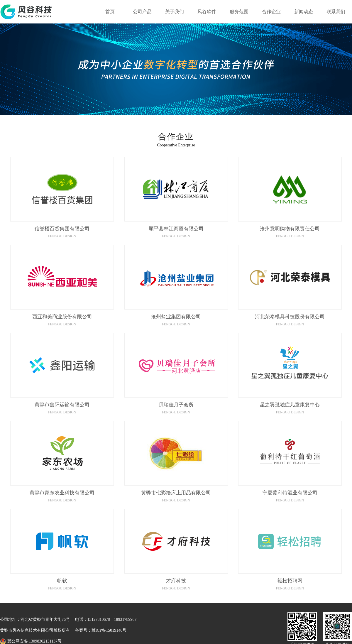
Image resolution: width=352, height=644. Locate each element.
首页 (110, 12)
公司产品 (142, 12)
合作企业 (271, 12)
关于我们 (175, 12)
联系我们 (336, 12)
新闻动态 (304, 12)
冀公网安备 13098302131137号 (34, 641)
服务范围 (239, 12)
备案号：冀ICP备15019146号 (101, 630)
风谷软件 (207, 12)
